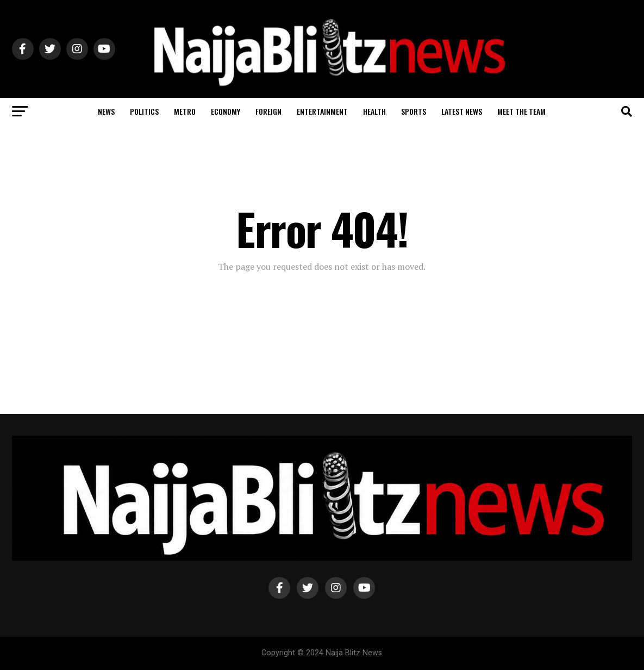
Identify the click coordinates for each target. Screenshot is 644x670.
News (106, 111)
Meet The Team (521, 111)
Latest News (462, 111)
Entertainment (322, 111)
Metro (185, 111)
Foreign (268, 111)
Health (374, 111)
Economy (226, 111)
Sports (414, 111)
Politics (144, 111)
